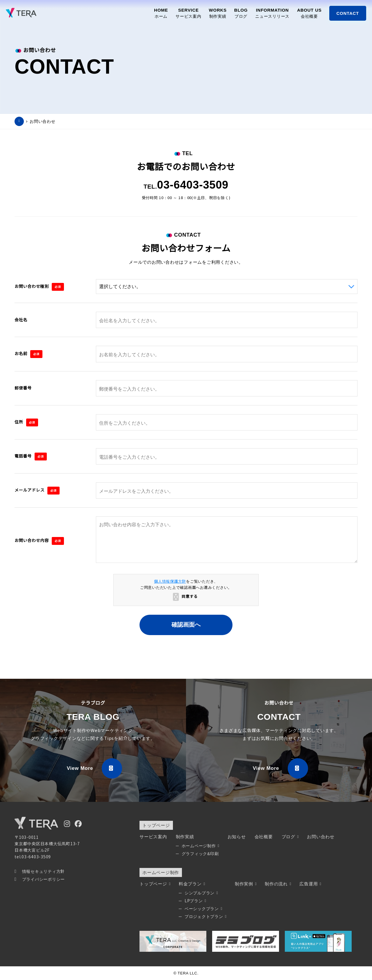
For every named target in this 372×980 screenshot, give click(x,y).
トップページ (156, 825)
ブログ (290, 837)
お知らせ (237, 837)
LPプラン (195, 901)
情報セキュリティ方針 (40, 871)
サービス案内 (153, 837)
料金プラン (192, 884)
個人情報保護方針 (170, 581)
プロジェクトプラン (205, 917)
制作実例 (245, 884)
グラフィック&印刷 (200, 854)
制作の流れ (278, 884)
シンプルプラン (201, 893)
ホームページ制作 (200, 846)
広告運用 (310, 884)
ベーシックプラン (203, 909)
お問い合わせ (43, 121)
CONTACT (348, 13)
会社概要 (264, 837)
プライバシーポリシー (40, 879)
